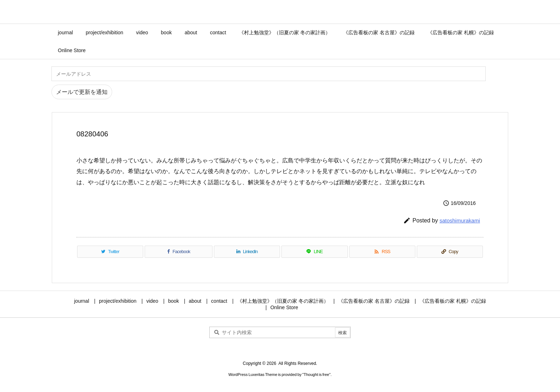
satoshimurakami (460, 220)
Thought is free (316, 375)
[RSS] (382, 252)
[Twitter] (110, 252)
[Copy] (450, 252)
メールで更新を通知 (82, 92)
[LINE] (314, 252)
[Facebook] (179, 252)
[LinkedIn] (247, 252)
